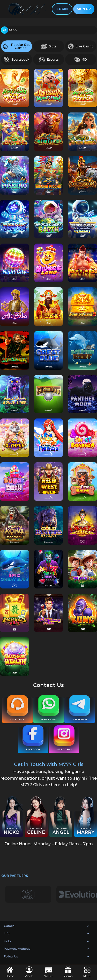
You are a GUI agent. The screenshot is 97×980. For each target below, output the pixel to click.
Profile (29, 972)
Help (7, 941)
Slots (49, 46)
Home (10, 972)
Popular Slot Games (16, 46)
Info (7, 933)
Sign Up (84, 9)
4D (81, 59)
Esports (49, 59)
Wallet (49, 972)
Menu (87, 972)
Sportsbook (16, 59)
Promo (68, 972)
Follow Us (11, 956)
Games (9, 926)
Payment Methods (17, 949)
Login (62, 9)
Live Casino (81, 46)
